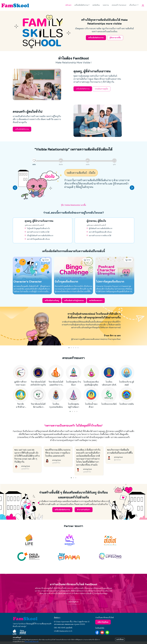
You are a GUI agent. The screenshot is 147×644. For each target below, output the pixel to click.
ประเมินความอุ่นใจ (101, 89)
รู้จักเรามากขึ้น (115, 38)
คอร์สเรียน (96, 5)
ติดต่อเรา (57, 617)
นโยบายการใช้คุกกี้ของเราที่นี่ (32, 642)
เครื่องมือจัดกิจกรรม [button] (81, 5)
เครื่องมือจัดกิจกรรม (96, 38)
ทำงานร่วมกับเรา (84, 510)
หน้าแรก (68, 5)
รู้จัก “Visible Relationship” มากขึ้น (73, 205)
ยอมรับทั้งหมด (120, 639)
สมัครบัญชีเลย (73, 602)
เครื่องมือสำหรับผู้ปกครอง (74, 300)
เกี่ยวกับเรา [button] (133, 5)
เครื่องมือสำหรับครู (52, 300)
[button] (69, 348)
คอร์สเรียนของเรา (96, 300)
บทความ (106, 5)
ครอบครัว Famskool (119, 5)
